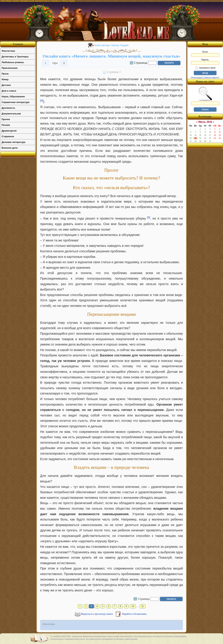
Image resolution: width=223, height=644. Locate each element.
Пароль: (205, 62)
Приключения (10, 68)
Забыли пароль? (212, 78)
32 (143, 606)
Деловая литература (13, 142)
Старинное (8, 136)
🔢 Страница (139, 63)
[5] (149, 217)
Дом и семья (9, 91)
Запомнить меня (205, 68)
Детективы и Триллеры (15, 57)
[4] (42, 100)
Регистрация (197, 78)
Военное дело (10, 148)
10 (133, 606)
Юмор (5, 79)
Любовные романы (13, 62)
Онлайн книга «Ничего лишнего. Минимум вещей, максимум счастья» (111, 56)
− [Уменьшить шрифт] (45, 63)
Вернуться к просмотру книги (97, 614)
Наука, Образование (13, 96)
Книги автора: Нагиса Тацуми (111, 45)
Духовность (8, 108)
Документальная (11, 114)
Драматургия (9, 131)
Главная (18, 44)
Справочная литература (16, 102)
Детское (6, 85)
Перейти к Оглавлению (134, 614)
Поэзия (6, 125)
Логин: (205, 54)
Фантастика (8, 51)
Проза (5, 74)
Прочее (6, 119)
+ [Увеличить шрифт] (64, 63)
